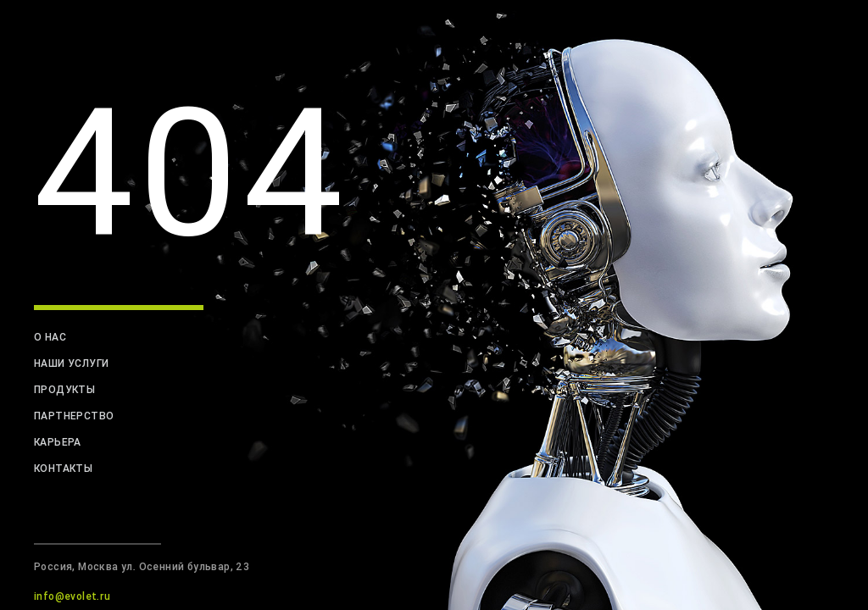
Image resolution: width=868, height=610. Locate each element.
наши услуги (71, 363)
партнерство (74, 416)
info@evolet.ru (72, 596)
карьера (58, 442)
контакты (63, 468)
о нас (50, 337)
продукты (64, 389)
